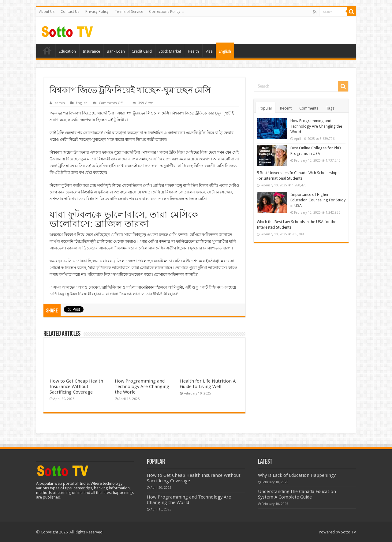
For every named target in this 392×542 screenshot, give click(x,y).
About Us (47, 12)
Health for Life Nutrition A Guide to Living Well (208, 384)
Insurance (91, 51)
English (225, 51)
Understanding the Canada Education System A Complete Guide (297, 494)
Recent (286, 108)
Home (47, 50)
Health (193, 51)
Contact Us (70, 12)
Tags (330, 108)
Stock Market (170, 51)
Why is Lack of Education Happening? (297, 475)
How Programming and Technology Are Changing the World (142, 387)
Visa (209, 51)
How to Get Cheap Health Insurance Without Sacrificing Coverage (76, 387)
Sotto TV (348, 532)
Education (67, 51)
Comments (309, 108)
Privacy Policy (97, 12)
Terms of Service (129, 12)
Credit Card (142, 51)
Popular (265, 108)
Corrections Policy (165, 12)
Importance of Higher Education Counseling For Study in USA (318, 200)
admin (60, 103)
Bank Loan (116, 51)
